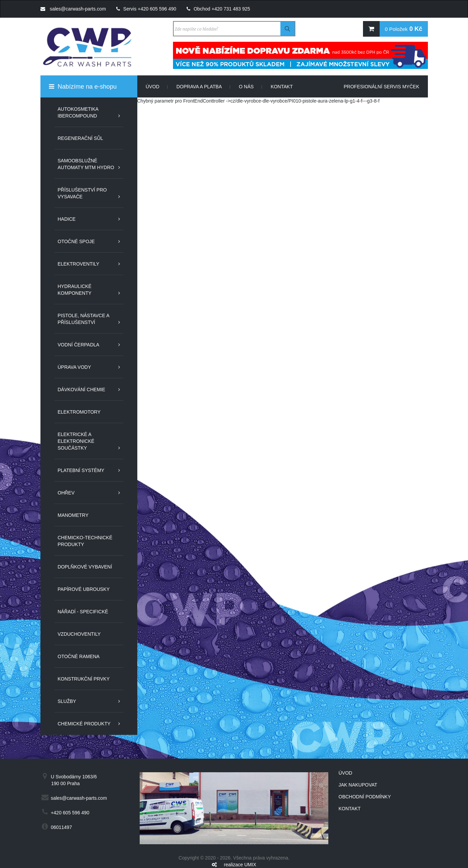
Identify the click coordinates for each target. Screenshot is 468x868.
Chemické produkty (84, 724)
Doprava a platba (203, 87)
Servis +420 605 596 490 (146, 9)
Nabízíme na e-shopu (83, 87)
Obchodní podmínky (365, 797)
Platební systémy (81, 470)
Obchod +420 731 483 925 (218, 9)
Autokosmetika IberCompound (78, 112)
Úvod (157, 87)
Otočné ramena (79, 656)
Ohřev (66, 493)
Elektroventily (79, 264)
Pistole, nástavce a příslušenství (84, 319)
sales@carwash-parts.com (73, 9)
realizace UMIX (240, 865)
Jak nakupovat (358, 785)
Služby (67, 701)
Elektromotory (79, 412)
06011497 (61, 827)
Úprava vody (74, 367)
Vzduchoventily (79, 634)
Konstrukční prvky (84, 679)
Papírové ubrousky (84, 589)
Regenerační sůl (81, 138)
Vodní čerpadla (79, 345)
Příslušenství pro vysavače (82, 193)
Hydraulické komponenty (75, 290)
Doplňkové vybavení (85, 567)
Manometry (73, 515)
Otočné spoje (76, 241)
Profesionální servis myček (381, 87)
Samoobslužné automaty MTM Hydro (86, 164)
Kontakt (282, 87)
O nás (251, 87)
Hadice (67, 219)
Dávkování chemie (82, 390)
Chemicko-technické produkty (85, 541)
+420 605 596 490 (70, 813)
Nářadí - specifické (83, 612)
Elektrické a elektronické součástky (76, 441)
